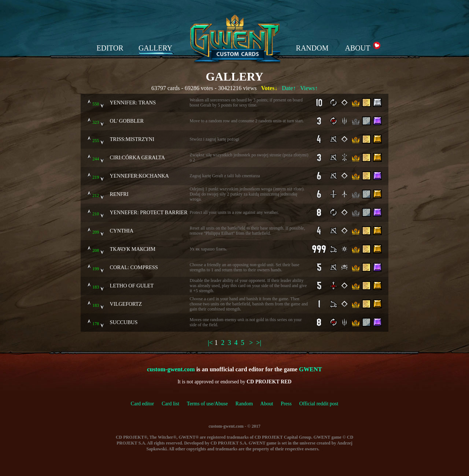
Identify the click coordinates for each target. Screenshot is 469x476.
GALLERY (155, 48)
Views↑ (309, 88)
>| (259, 343)
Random (244, 404)
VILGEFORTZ (126, 304)
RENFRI (119, 194)
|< (210, 343)
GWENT (311, 369)
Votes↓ (269, 88)
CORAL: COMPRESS (134, 267)
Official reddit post (319, 404)
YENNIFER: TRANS (133, 103)
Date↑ (289, 88)
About (267, 404)
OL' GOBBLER (127, 121)
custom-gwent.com (171, 369)
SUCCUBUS (124, 322)
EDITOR (110, 48)
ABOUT (358, 48)
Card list (170, 404)
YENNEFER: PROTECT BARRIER (149, 212)
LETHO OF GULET (132, 286)
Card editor (142, 404)
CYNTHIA (122, 231)
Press (286, 404)
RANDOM (312, 48)
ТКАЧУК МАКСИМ (133, 249)
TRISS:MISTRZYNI (132, 139)
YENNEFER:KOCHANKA (140, 176)
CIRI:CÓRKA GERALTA (138, 157)
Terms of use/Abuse (211, 404)
